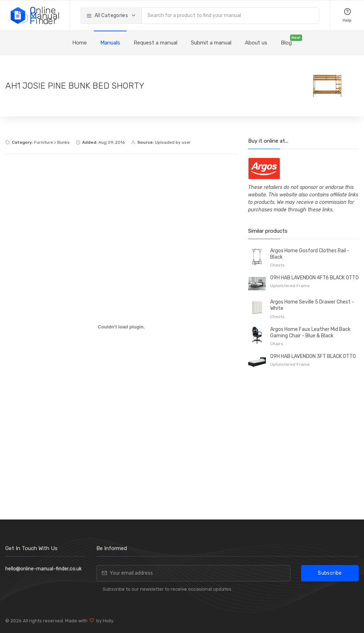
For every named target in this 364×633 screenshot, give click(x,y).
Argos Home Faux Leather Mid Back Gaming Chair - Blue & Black (310, 333)
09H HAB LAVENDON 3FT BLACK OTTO (313, 356)
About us (256, 43)
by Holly (104, 621)
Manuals (110, 43)
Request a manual (156, 43)
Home (79, 43)
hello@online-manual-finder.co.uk (44, 569)
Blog (286, 43)
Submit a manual (211, 43)
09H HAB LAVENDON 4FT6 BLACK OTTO (314, 278)
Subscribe (330, 573)
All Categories (108, 15)
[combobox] (230, 16)
